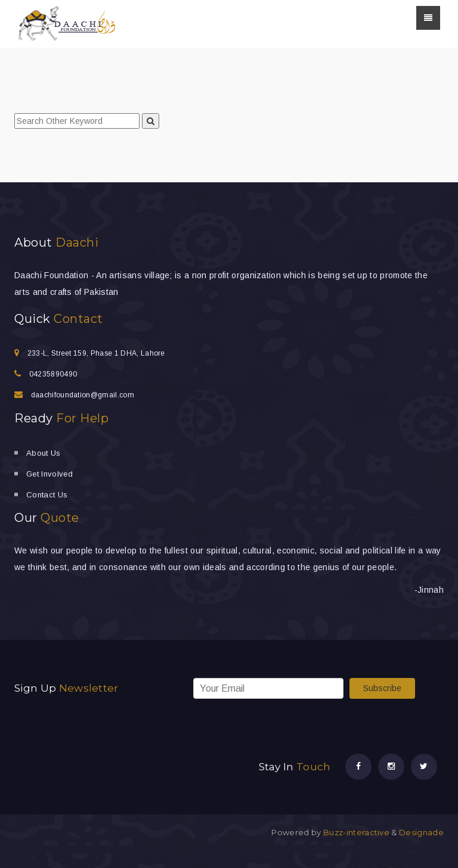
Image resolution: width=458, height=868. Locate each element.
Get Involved (49, 474)
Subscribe (382, 688)
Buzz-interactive (355, 832)
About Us (44, 453)
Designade (421, 832)
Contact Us (47, 495)
